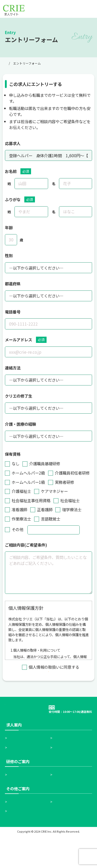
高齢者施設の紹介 (25, 833)
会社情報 (62, 833)
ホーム (15, 770)
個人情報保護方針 (25, 843)
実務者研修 (64, 807)
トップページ (14, 63)
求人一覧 (17, 779)
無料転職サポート (70, 779)
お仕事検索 (64, 770)
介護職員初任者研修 (27, 807)
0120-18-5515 (74, 734)
